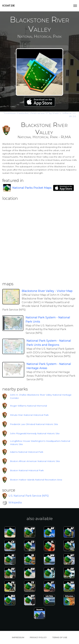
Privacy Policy (38, 637)
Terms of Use (60, 637)
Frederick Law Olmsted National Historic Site (34, 424)
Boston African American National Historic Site (35, 461)
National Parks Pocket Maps (32, 188)
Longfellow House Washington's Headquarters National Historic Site (40, 443)
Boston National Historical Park (27, 470)
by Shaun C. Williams (38, 113)
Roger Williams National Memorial (28, 406)
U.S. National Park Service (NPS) (29, 496)
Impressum (18, 637)
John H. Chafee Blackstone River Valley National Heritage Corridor (41, 396)
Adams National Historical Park (27, 452)
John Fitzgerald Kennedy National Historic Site (35, 433)
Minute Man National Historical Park (29, 415)
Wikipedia (15, 503)
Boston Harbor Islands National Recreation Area (36, 480)
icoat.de (8, 6)
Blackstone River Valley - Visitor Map (47, 291)
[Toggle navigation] (75, 6)
